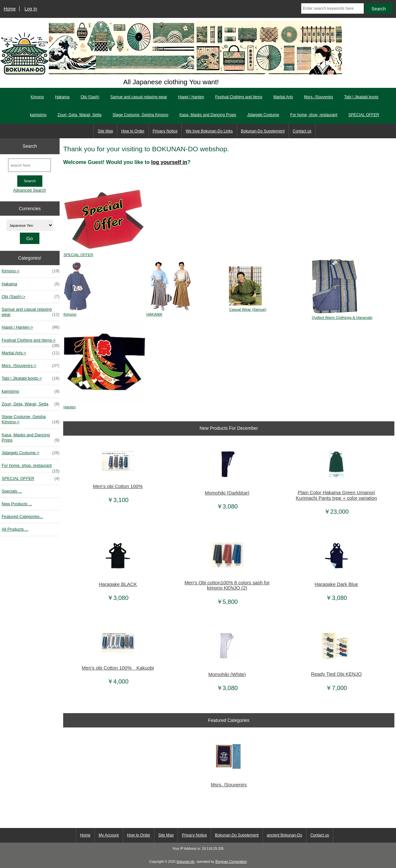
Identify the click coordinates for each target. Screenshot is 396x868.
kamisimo (38, 115)
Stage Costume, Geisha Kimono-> (31, 419)
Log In (31, 9)
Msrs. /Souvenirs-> (31, 366)
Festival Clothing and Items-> (31, 342)
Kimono (37, 97)
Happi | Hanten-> (31, 327)
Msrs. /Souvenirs (318, 97)
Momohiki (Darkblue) (227, 493)
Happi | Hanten (191, 97)
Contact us (302, 131)
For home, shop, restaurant (314, 115)
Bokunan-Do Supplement (263, 131)
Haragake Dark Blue (336, 584)
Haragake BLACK (118, 584)
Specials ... (12, 491)
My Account (109, 835)
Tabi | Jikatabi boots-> (31, 378)
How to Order (133, 131)
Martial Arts (283, 97)
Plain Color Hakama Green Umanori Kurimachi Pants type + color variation (336, 495)
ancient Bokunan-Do (284, 835)
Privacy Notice (165, 131)
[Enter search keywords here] (332, 8)
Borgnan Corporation (231, 862)
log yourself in (169, 162)
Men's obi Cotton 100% (118, 486)
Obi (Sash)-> (31, 297)
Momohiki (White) (227, 674)
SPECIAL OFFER (364, 115)
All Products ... (15, 529)
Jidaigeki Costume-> (31, 453)
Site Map (105, 131)
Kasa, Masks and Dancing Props (208, 115)
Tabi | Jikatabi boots (361, 97)
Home (10, 9)
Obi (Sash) (90, 97)
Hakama (62, 97)
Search (30, 146)
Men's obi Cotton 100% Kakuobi (118, 668)
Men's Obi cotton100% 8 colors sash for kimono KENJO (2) (227, 585)
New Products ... (17, 504)
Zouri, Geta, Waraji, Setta (80, 115)
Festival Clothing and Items (239, 97)
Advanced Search (29, 190)
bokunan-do (185, 862)
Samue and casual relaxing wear (139, 97)
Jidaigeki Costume (263, 115)
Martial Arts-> (31, 353)
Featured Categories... (22, 516)
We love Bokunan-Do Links (209, 131)
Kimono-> (31, 271)
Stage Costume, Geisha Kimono (141, 115)
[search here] (29, 165)
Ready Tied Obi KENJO (336, 674)
